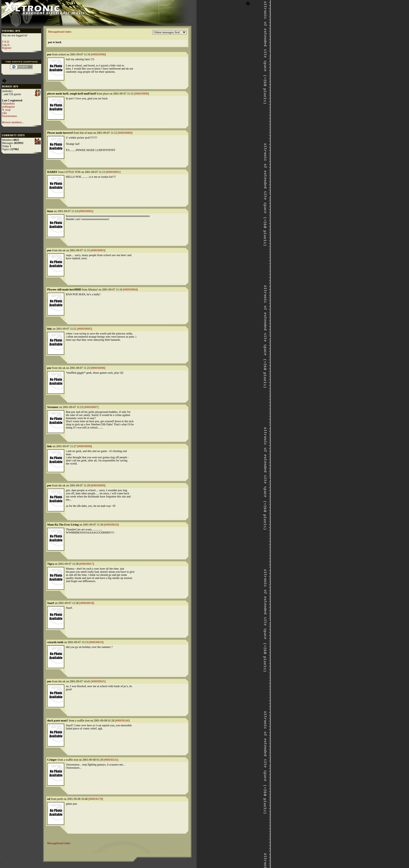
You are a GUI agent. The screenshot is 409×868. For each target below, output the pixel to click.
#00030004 (130, 289)
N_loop (6, 110)
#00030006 (98, 368)
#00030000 (125, 133)
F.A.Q (5, 42)
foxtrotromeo (10, 116)
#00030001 (113, 172)
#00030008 (84, 446)
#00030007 (91, 407)
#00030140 (122, 720)
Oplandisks (8, 103)
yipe (4, 113)
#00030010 (111, 525)
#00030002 (86, 211)
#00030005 (84, 329)
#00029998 (98, 54)
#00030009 (98, 485)
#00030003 (98, 250)
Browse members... (13, 122)
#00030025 (98, 681)
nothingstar (8, 107)
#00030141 (111, 760)
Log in (6, 45)
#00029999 (142, 94)
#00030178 (96, 799)
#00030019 (96, 642)
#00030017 (87, 564)
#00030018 (87, 603)
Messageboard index (60, 32)
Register (7, 48)
